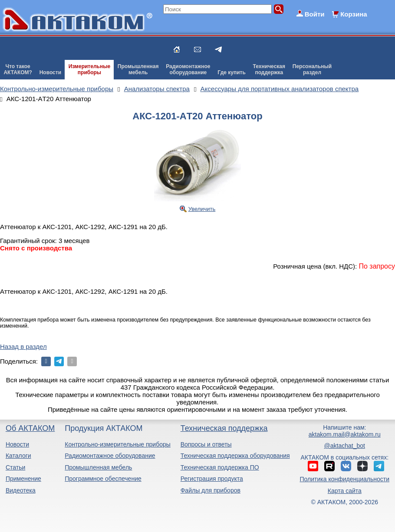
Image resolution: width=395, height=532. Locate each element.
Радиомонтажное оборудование (110, 456)
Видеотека (21, 490)
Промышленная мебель (98, 467)
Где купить (232, 72)
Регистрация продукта (212, 479)
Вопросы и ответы (206, 444)
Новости (50, 72)
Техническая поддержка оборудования (235, 456)
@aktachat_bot (345, 446)
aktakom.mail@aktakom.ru (345, 434)
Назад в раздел (23, 346)
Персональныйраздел (312, 69)
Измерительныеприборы (89, 69)
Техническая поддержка (224, 428)
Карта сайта (345, 491)
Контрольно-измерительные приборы (118, 444)
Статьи (15, 467)
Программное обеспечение (103, 479)
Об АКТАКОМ (30, 428)
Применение (23, 479)
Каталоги (18, 456)
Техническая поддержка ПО (220, 467)
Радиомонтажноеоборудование (188, 69)
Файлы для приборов (211, 490)
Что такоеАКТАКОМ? (18, 69)
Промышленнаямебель (138, 69)
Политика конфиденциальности (345, 479)
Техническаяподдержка (269, 69)
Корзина (354, 14)
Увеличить (202, 209)
